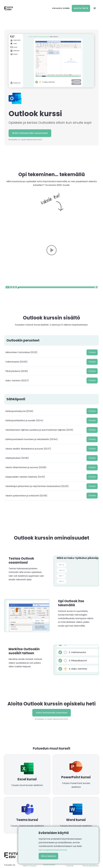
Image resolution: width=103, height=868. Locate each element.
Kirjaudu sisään (61, 8)
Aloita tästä (81, 8)
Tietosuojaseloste (90, 866)
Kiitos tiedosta (48, 856)
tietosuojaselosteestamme (53, 850)
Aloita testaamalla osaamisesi (30, 133)
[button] (95, 8)
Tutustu (92, 352)
